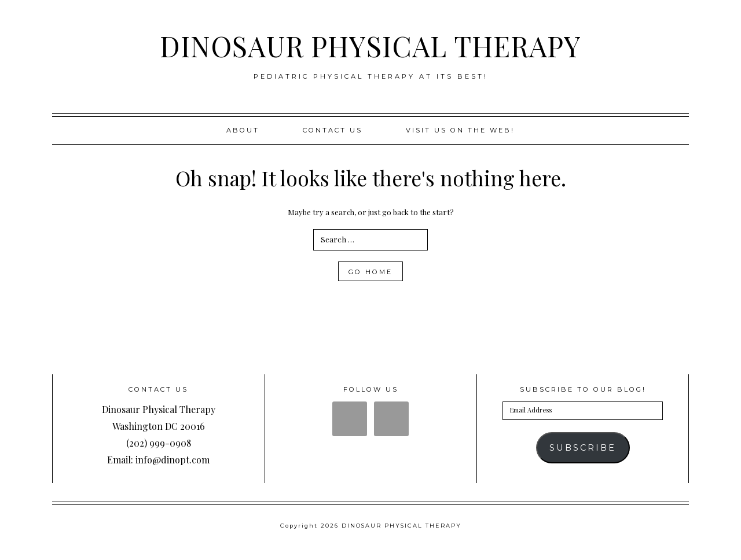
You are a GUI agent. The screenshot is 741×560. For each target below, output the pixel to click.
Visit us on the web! (460, 130)
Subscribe (583, 448)
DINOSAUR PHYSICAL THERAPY (370, 46)
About (243, 130)
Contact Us (333, 130)
